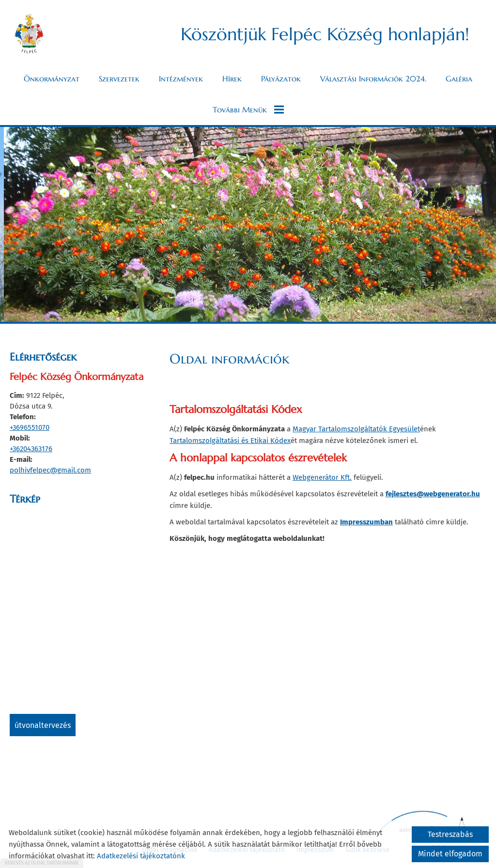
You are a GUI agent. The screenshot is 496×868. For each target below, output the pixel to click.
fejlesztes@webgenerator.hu (433, 494)
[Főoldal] (29, 34)
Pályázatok (281, 79)
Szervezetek (119, 79)
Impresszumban (366, 522)
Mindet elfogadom (450, 854)
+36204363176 (31, 449)
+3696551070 (30, 427)
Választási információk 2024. (373, 79)
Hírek (232, 79)
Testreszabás (450, 834)
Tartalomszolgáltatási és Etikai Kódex (230, 441)
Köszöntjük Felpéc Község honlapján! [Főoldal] (325, 34)
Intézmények (181, 79)
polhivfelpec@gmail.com (50, 470)
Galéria (459, 79)
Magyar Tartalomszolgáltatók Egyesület (356, 429)
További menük (248, 110)
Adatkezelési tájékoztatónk (141, 856)
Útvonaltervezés (43, 725)
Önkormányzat (52, 79)
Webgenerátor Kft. (322, 477)
